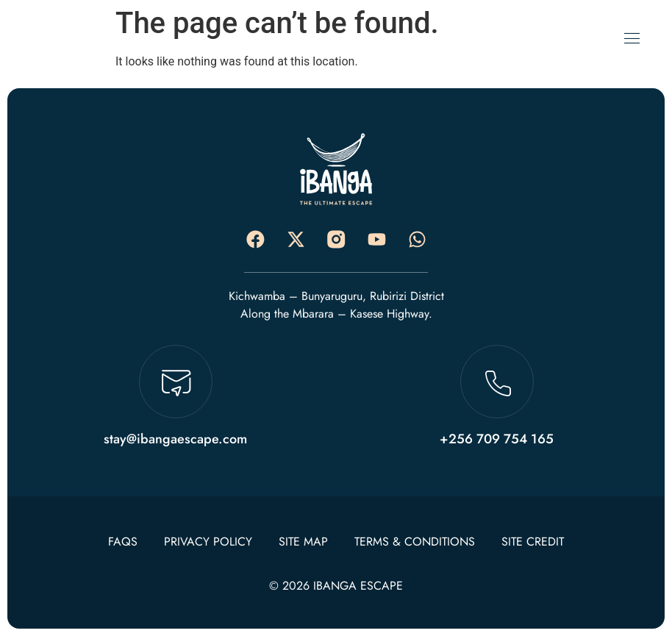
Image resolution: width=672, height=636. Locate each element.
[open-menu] (632, 39)
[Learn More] (176, 402)
